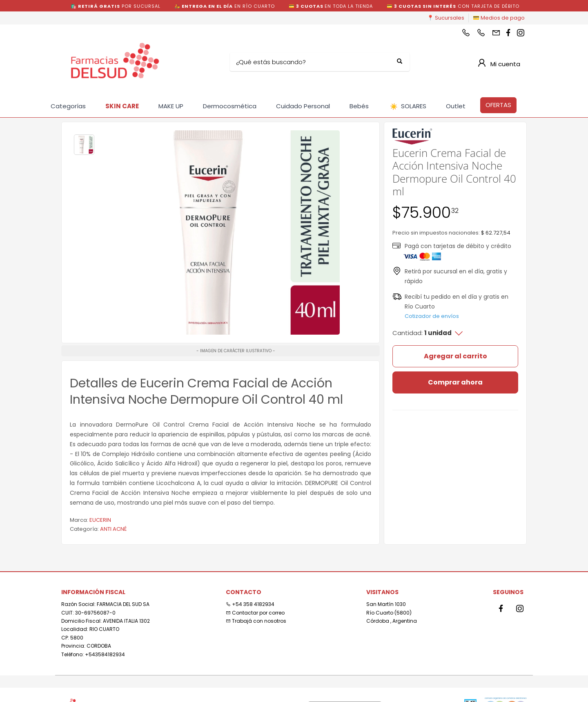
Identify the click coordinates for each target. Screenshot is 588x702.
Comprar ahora (455, 382)
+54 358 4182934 (250, 604)
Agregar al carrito (455, 356)
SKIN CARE (122, 106)
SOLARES (408, 106)
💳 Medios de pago (499, 18)
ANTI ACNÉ (113, 529)
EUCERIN (100, 520)
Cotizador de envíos (432, 316)
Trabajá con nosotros (256, 621)
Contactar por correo (255, 613)
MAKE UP (171, 106)
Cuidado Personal (303, 106)
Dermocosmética (230, 106)
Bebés (359, 106)
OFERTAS (498, 105)
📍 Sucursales (446, 18)
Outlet (456, 106)
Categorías (68, 106)
